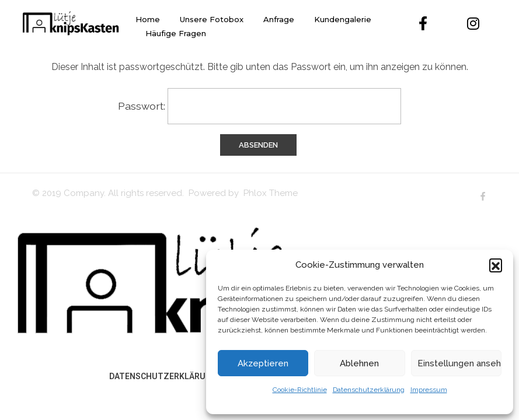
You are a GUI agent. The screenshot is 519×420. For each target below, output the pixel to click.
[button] (496, 265)
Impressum (429, 390)
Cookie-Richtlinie (300, 390)
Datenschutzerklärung (369, 390)
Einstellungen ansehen (459, 363)
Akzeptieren (263, 363)
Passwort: (259, 106)
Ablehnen (359, 363)
